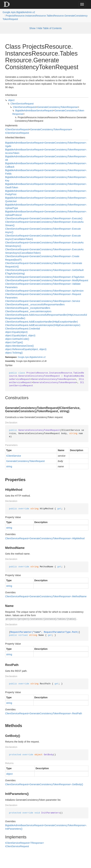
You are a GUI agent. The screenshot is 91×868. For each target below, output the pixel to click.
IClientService (14, 456)
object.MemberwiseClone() (19, 346)
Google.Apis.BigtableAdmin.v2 (19, 12)
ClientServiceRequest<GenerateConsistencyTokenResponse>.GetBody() (44, 784)
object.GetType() (14, 342)
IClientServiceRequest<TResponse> (25, 843)
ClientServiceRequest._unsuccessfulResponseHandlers (35, 304)
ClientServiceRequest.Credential (22, 329)
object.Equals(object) (16, 332)
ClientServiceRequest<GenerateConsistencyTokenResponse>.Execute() (44, 218)
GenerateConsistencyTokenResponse (58, 107)
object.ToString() (14, 353)
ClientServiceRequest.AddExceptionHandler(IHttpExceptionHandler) (41, 322)
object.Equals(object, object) (20, 335)
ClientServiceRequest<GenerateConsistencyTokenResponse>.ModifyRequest (47, 280)
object (11, 100)
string (9, 466)
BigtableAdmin (36, 357)
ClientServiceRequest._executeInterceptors (28, 311)
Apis (27, 357)
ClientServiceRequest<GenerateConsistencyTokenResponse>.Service (43, 301)
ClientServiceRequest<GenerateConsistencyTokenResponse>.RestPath (44, 713)
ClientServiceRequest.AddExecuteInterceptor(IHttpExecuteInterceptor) (43, 325)
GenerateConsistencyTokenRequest (25, 461)
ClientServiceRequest (22, 104)
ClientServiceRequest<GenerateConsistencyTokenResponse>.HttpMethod (45, 538)
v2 (45, 357)
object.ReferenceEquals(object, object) (26, 349)
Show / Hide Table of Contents (45, 28)
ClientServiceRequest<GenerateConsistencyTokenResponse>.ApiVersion (44, 291)
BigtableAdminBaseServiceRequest (34, 111)
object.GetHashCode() (17, 339)
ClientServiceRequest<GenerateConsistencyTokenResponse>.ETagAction (45, 277)
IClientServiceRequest (17, 129)
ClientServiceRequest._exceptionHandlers (28, 308)
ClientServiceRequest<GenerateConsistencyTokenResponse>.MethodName (46, 596)
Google (21, 357)
